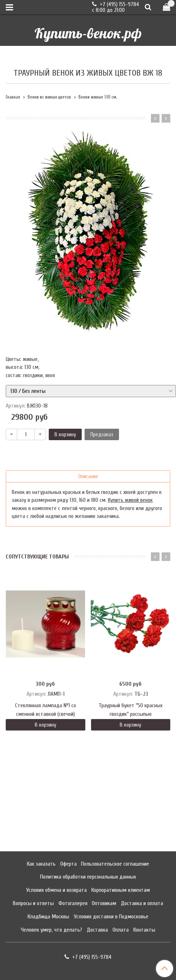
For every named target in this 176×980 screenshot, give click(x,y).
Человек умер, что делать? (51, 930)
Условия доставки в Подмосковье (111, 917)
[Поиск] (148, 7)
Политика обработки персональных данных (88, 877)
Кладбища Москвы (48, 917)
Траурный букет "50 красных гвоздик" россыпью (130, 710)
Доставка (97, 930)
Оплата (121, 930)
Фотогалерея (73, 903)
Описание (88, 476)
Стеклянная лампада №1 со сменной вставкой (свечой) (46, 710)
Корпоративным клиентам (121, 890)
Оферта (68, 864)
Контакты (144, 930)
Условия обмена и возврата (56, 890)
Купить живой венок (130, 500)
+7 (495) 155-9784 (119, 4)
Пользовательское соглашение (115, 864)
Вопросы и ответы (33, 903)
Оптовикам (104, 903)
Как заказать (41, 864)
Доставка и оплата (142, 903)
